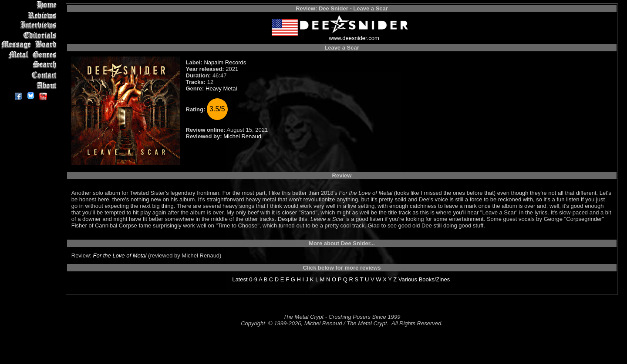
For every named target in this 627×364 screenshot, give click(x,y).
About (30, 85)
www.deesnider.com (354, 38)
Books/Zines (435, 279)
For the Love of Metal (120, 255)
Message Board (30, 45)
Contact (30, 75)
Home (30, 5)
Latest (240, 279)
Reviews (30, 15)
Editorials (30, 35)
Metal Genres (30, 55)
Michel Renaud (242, 136)
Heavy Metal (221, 88)
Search (30, 65)
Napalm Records (225, 62)
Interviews (30, 25)
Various (408, 279)
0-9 (253, 279)
